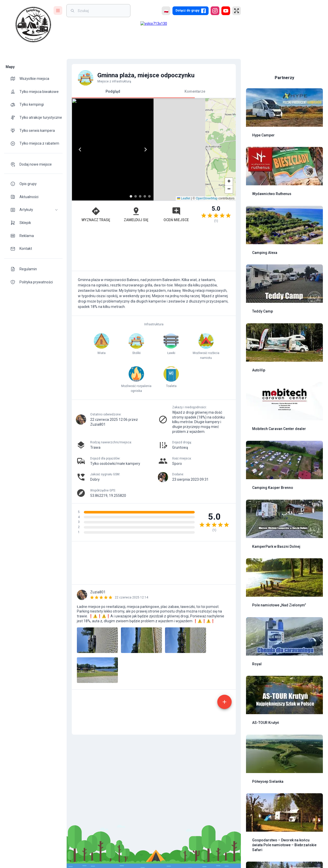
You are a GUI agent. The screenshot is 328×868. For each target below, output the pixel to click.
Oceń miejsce (176, 281)
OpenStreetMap (207, 265)
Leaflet (184, 265)
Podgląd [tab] (113, 94)
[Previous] (80, 149)
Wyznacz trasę (96, 281)
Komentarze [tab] (195, 91)
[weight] (101, 11)
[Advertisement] (154, 316)
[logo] (33, 25)
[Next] (228, 149)
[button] (33, 210)
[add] (224, 818)
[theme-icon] (15, 79)
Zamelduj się (136, 281)
